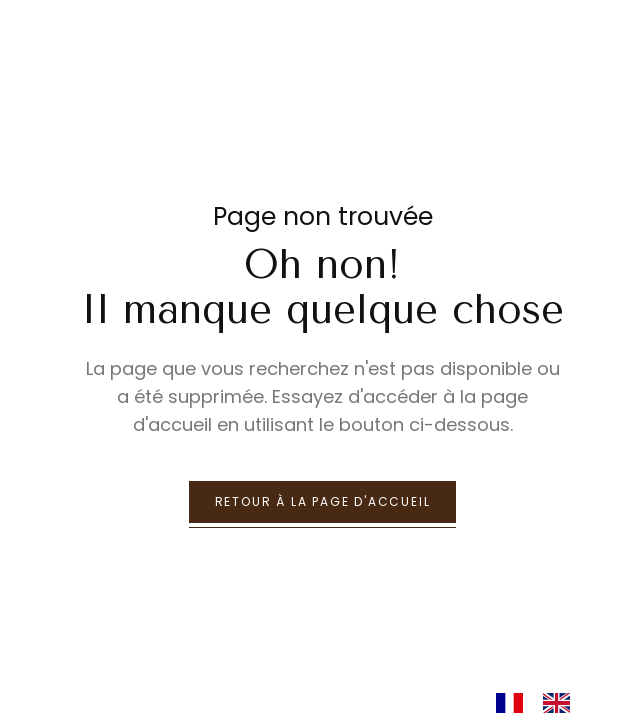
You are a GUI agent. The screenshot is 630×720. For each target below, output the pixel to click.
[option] (561, 703)
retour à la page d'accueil (323, 501)
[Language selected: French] (543, 701)
